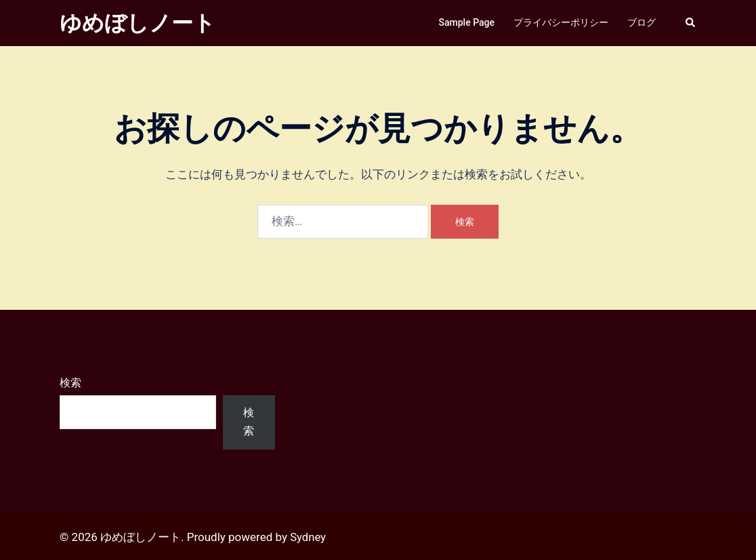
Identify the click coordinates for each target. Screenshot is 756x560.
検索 (70, 383)
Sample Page (467, 22)
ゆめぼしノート (138, 23)
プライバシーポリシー (561, 22)
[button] (691, 23)
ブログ (642, 22)
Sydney (308, 537)
